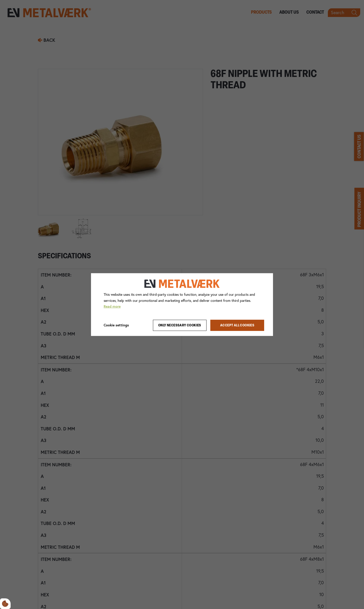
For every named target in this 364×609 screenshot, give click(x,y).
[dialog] (182, 304)
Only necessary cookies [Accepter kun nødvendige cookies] (180, 325)
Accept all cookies (237, 325)
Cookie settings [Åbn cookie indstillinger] (116, 325)
